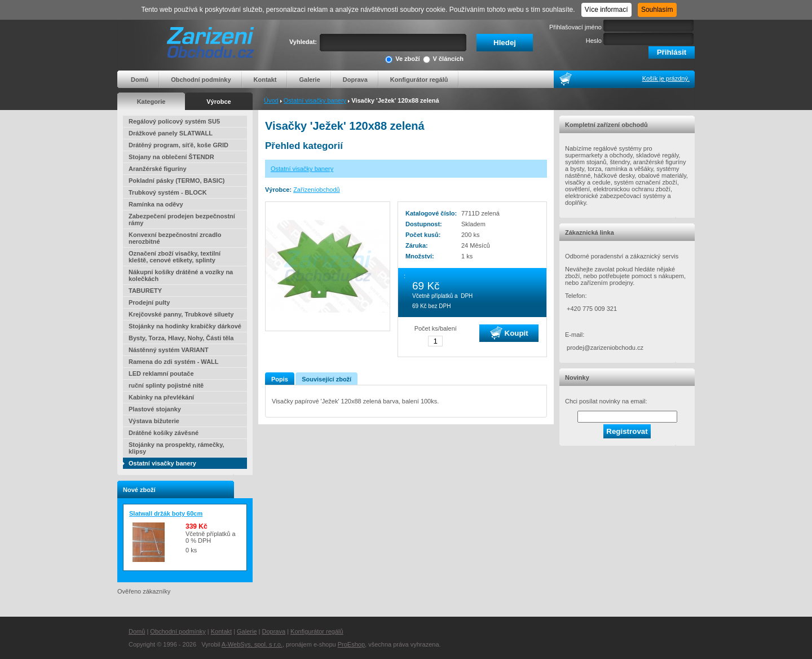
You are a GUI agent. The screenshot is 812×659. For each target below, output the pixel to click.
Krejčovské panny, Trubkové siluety (181, 314)
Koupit (509, 333)
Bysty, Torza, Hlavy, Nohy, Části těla (181, 338)
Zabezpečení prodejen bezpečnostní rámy (182, 219)
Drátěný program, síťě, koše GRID (178, 145)
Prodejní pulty (149, 302)
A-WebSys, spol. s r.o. (252, 644)
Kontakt (265, 80)
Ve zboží (402, 60)
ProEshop (351, 644)
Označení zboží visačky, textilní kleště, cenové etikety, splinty (175, 257)
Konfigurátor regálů (419, 80)
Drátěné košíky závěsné (164, 433)
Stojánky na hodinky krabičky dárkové (185, 326)
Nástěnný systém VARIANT (169, 350)
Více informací (606, 10)
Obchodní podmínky (201, 80)
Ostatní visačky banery (315, 100)
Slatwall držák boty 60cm (166, 513)
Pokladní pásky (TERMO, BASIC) (177, 181)
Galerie (309, 80)
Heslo (594, 41)
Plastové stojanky (155, 409)
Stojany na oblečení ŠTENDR (171, 157)
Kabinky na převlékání (161, 397)
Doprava (355, 80)
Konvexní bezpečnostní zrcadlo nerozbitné (175, 238)
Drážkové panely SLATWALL (171, 133)
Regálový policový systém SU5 (174, 121)
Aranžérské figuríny (158, 169)
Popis (280, 379)
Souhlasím (657, 10)
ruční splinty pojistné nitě (166, 385)
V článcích (443, 60)
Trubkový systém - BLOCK (168, 192)
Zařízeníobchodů (317, 190)
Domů (140, 80)
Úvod (271, 100)
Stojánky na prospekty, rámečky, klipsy (176, 448)
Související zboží (326, 379)
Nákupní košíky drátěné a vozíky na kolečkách (181, 275)
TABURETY (145, 291)
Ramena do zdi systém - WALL (174, 362)
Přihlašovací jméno (575, 27)
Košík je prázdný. (666, 78)
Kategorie (151, 102)
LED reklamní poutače (161, 374)
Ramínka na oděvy (156, 204)
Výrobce (219, 102)
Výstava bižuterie (154, 421)
